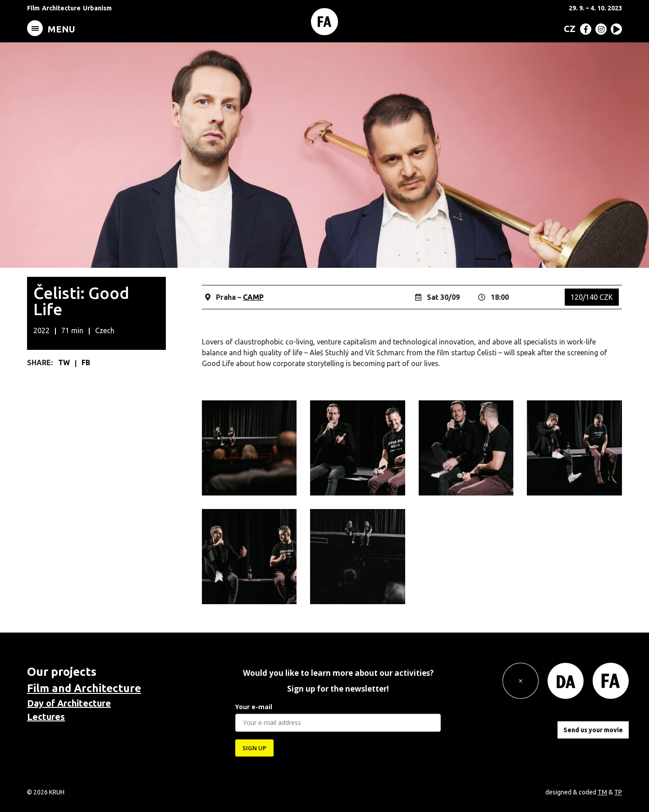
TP (618, 792)
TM (602, 792)
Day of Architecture (69, 703)
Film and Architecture (84, 688)
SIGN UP (254, 748)
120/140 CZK (592, 297)
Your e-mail (254, 707)
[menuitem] (568, 28)
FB (86, 362)
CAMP (253, 297)
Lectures (46, 717)
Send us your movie (593, 729)
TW (65, 362)
